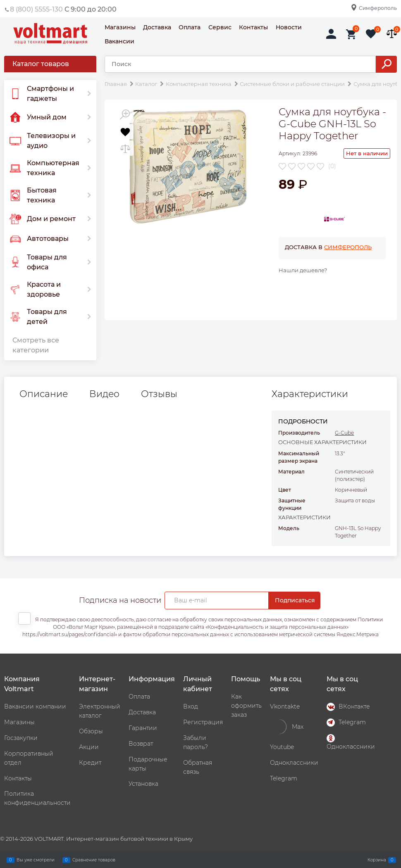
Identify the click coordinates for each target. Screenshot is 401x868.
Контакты (253, 27)
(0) (332, 166)
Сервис (220, 27)
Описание (44, 394)
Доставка (157, 27)
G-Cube (344, 433)
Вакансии (119, 41)
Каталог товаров (41, 64)
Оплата (190, 27)
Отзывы (159, 394)
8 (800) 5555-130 (36, 9)
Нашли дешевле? (303, 270)
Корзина (377, 860)
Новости (289, 27)
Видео (104, 394)
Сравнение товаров (94, 860)
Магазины (120, 27)
